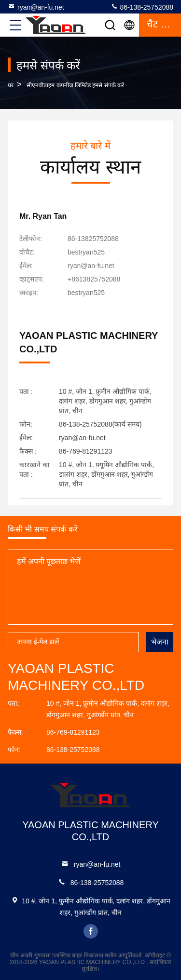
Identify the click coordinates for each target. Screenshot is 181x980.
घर (11, 85)
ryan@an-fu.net (36, 7)
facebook (91, 931)
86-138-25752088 (142, 7)
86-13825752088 (93, 239)
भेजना (160, 642)
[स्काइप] (86, 293)
